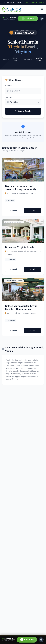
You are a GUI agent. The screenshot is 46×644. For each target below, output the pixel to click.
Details (14, 211)
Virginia (27, 59)
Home (4, 59)
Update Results (23, 111)
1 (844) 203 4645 (35, 2)
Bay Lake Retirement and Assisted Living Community (21, 187)
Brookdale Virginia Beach (19, 247)
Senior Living (15, 59)
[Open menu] (42, 10)
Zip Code (9, 86)
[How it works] (42, 19)
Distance (9, 97)
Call (32, 211)
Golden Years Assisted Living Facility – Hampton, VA (21, 307)
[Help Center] (41, 640)
